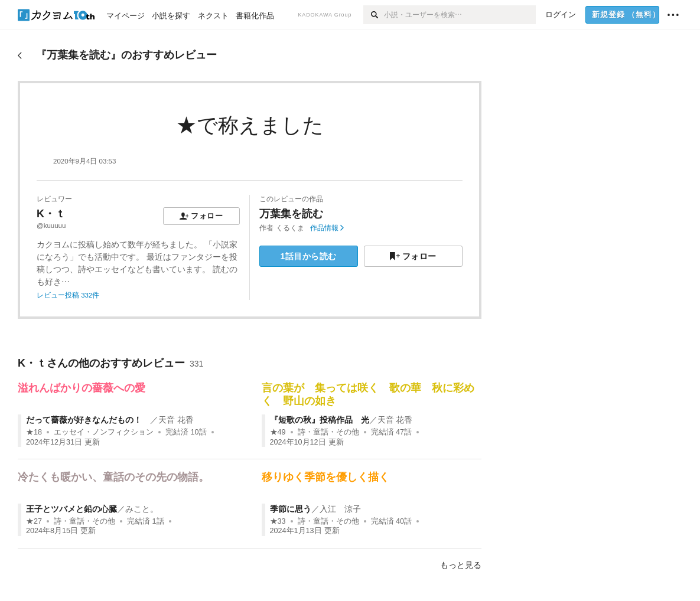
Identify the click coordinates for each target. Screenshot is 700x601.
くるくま (290, 228)
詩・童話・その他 (328, 432)
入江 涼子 (340, 509)
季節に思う (291, 509)
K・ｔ (51, 214)
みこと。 (142, 509)
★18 (34, 432)
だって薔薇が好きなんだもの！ (88, 420)
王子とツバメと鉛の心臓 (71, 509)
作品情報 (327, 228)
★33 (278, 521)
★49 (278, 432)
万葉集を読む (291, 214)
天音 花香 (176, 420)
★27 (34, 521)
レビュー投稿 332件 (68, 295)
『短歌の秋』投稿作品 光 (320, 420)
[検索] (374, 15)
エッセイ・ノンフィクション (104, 432)
